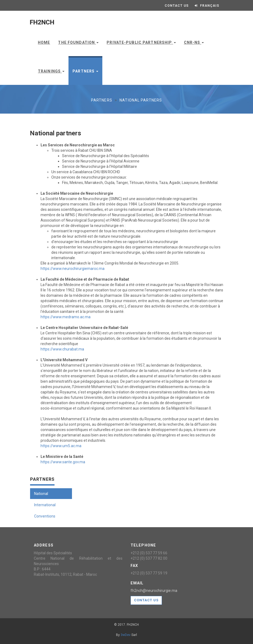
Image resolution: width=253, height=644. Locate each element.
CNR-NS (194, 42)
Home (44, 42)
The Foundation (78, 42)
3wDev (126, 635)
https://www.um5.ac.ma (61, 446)
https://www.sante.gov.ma (63, 462)
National (41, 494)
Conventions (45, 516)
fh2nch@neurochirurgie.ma (154, 591)
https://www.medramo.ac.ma (66, 317)
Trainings (51, 71)
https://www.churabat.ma (62, 349)
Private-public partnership (141, 42)
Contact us (146, 600)
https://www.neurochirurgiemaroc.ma (73, 269)
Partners (85, 71)
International (45, 505)
